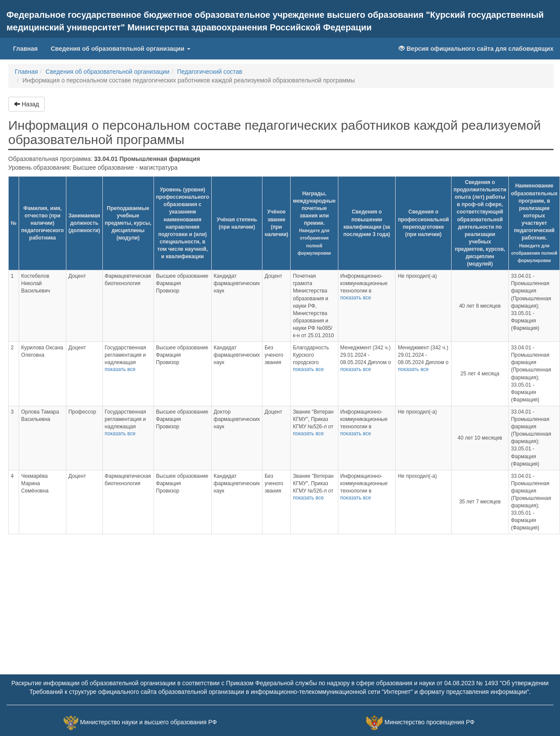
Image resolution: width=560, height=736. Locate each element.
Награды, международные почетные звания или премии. (314, 223)
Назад (26, 104)
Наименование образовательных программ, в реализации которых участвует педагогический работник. (534, 223)
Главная (29, 48)
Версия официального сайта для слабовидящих (476, 49)
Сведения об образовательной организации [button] (121, 49)
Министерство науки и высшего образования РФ (149, 722)
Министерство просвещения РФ (429, 722)
